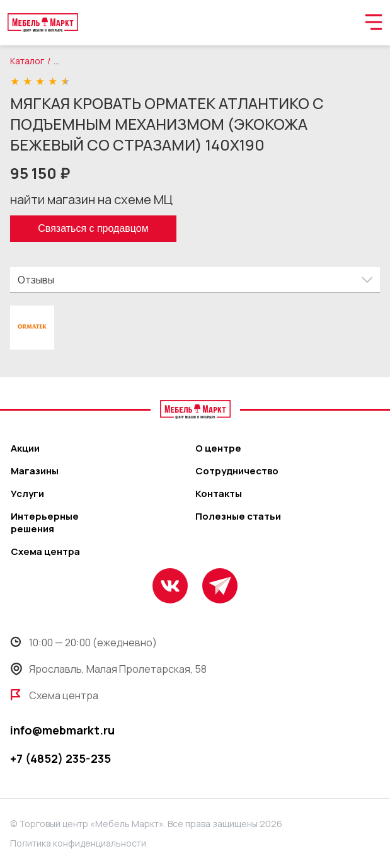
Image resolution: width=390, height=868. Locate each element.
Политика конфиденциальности (78, 843)
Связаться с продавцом (93, 228)
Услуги (27, 494)
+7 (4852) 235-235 (60, 758)
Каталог (27, 61)
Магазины (35, 471)
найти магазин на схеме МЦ (91, 199)
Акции (25, 448)
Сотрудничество (237, 471)
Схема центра (45, 552)
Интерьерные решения (45, 523)
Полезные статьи (238, 517)
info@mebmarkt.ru (62, 730)
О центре (218, 448)
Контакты (219, 494)
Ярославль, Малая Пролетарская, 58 (108, 669)
